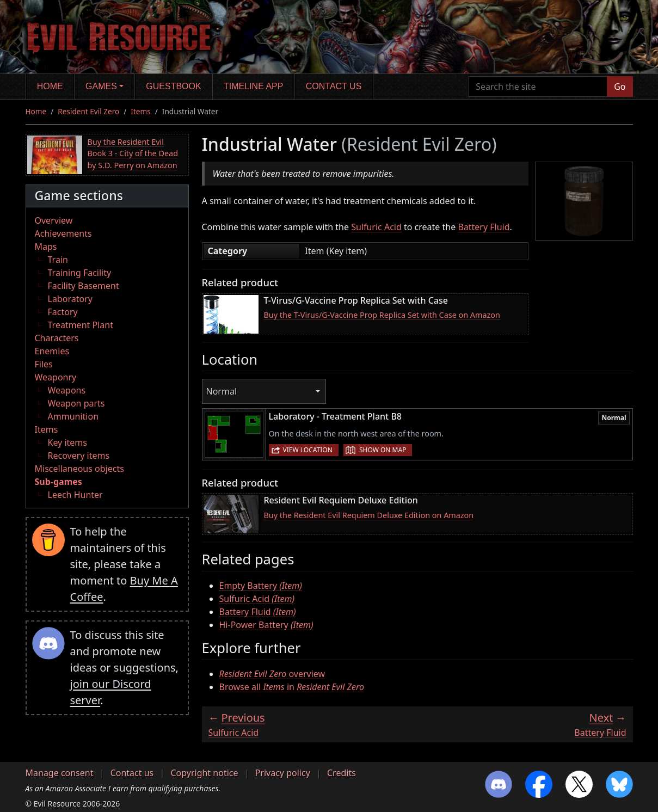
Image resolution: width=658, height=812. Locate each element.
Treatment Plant (81, 325)
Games (101, 86)
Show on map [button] (383, 450)
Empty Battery (261, 586)
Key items (67, 442)
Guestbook (173, 86)
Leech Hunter (75, 495)
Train (58, 260)
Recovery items (79, 456)
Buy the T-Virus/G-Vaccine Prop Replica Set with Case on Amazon (382, 315)
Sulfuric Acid (376, 227)
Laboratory (70, 299)
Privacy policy (283, 773)
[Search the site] (538, 87)
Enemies (52, 351)
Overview (54, 220)
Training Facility (80, 273)
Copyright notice (204, 773)
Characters (57, 338)
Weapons (67, 390)
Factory (63, 312)
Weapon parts (76, 403)
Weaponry (56, 377)
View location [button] (308, 450)
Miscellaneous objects (79, 469)
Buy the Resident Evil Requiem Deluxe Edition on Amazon (369, 515)
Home (50, 86)
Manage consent (60, 773)
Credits (342, 773)
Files (44, 364)
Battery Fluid (484, 227)
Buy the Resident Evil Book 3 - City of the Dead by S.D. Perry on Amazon (133, 153)
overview (272, 674)
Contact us (334, 86)
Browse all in (292, 687)
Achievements (63, 233)
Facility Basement (84, 286)
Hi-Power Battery (266, 625)
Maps (46, 247)
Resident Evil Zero (88, 111)
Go (620, 87)
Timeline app (253, 86)
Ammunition (73, 416)
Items (140, 111)
